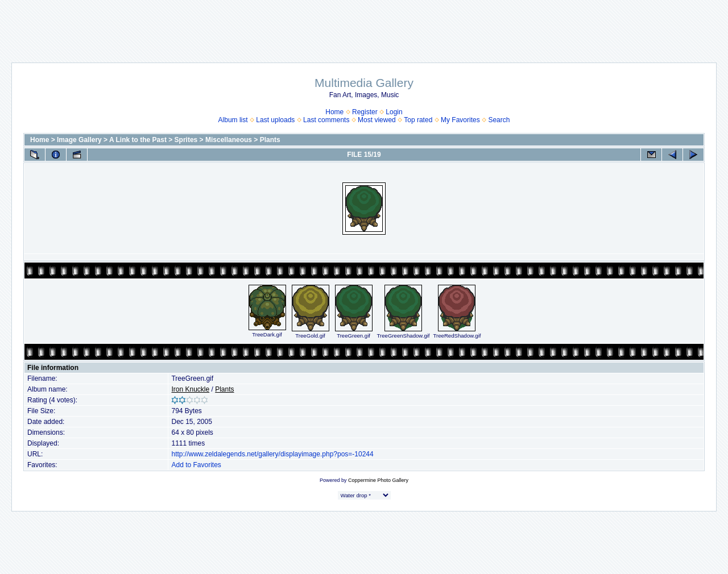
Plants (270, 140)
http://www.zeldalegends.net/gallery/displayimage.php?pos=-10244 (272, 454)
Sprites (186, 140)
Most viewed (377, 120)
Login (394, 112)
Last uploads (275, 120)
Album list (233, 120)
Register (365, 112)
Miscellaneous (229, 140)
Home (334, 112)
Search (499, 120)
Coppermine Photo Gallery (378, 480)
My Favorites (460, 120)
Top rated (418, 120)
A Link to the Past (138, 140)
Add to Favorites (196, 465)
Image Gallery (79, 140)
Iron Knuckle (190, 389)
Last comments (326, 120)
